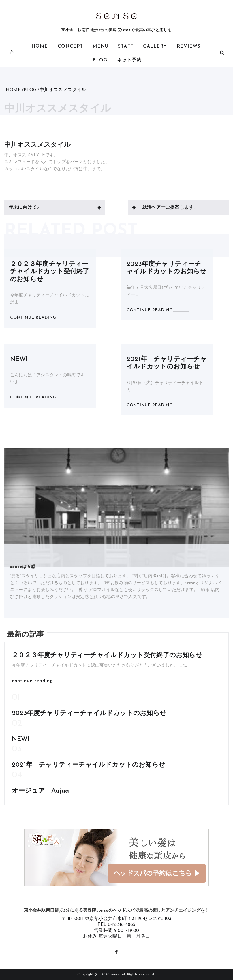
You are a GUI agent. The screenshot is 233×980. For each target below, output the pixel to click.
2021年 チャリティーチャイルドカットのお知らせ (89, 765)
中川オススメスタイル (37, 145)
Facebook (117, 951)
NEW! (19, 359)
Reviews (189, 46)
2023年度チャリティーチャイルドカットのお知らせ (89, 713)
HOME (40, 46)
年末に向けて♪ (24, 208)
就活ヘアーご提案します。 (170, 208)
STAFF (126, 46)
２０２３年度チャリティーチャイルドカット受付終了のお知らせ (50, 272)
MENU (100, 46)
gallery (155, 46)
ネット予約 (129, 60)
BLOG (100, 60)
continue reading (32, 681)
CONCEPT (70, 46)
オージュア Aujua (40, 791)
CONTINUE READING (33, 318)
